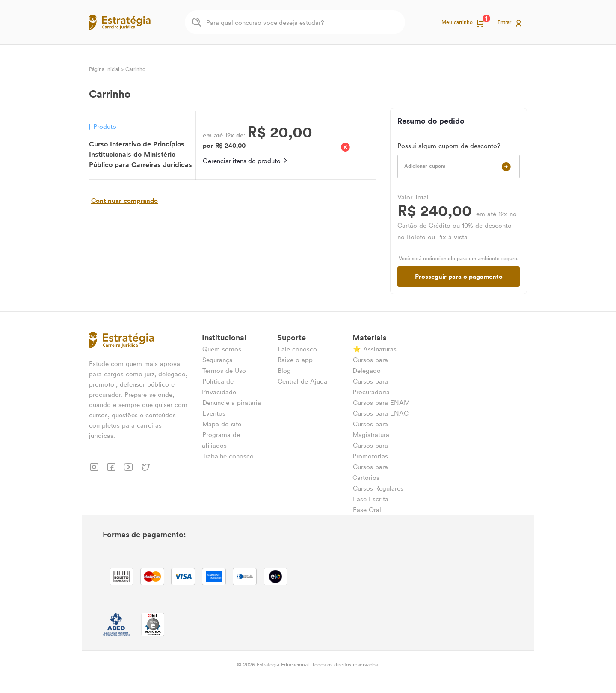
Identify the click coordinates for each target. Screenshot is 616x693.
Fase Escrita (371, 499)
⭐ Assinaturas (375, 349)
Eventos (214, 413)
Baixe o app (295, 360)
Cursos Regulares (378, 488)
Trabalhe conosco (228, 456)
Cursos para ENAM (381, 403)
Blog (284, 370)
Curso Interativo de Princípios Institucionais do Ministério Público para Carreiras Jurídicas (141, 154)
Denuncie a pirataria (232, 403)
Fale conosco (297, 349)
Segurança (218, 360)
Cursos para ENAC (381, 413)
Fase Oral (367, 510)
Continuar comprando (124, 201)
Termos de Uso (224, 370)
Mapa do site (222, 424)
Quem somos (222, 349)
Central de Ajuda (302, 381)
